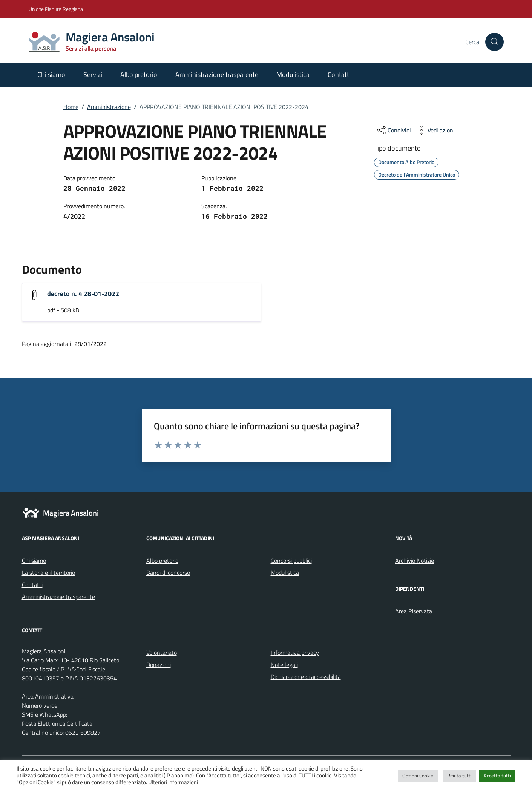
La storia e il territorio (48, 573)
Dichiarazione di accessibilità (306, 677)
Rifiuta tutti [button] (459, 776)
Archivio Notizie (415, 561)
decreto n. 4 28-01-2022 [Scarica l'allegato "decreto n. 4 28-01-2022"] (83, 294)
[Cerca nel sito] (494, 42)
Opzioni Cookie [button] (418, 776)
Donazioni (159, 665)
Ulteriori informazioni (173, 782)
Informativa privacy (295, 653)
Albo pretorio (139, 74)
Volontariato (162, 653)
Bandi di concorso (168, 573)
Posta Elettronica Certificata (57, 723)
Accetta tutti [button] (497, 776)
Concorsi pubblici (291, 561)
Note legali (284, 665)
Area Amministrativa (48, 696)
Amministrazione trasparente (217, 74)
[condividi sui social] (393, 130)
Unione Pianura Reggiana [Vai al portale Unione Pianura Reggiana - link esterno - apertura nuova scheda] (56, 9)
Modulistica (293, 74)
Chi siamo (51, 74)
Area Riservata (414, 611)
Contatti (339, 74)
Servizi (93, 74)
